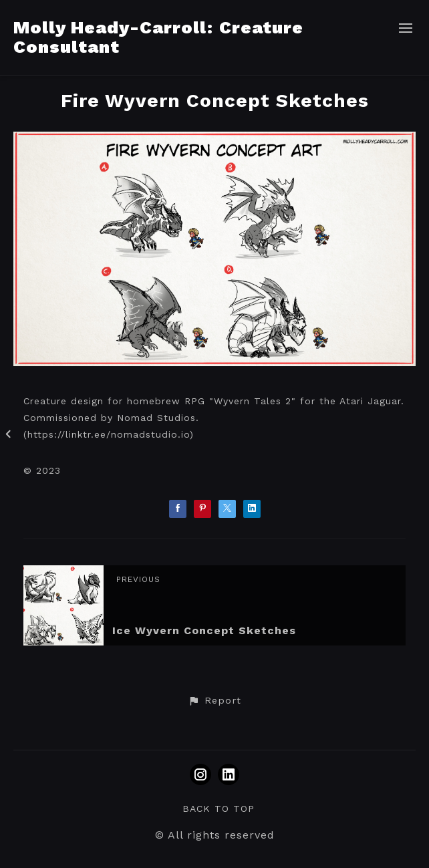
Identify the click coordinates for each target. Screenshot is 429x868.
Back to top (219, 809)
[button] (214, 701)
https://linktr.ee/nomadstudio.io (109, 434)
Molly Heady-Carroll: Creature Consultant (158, 37)
